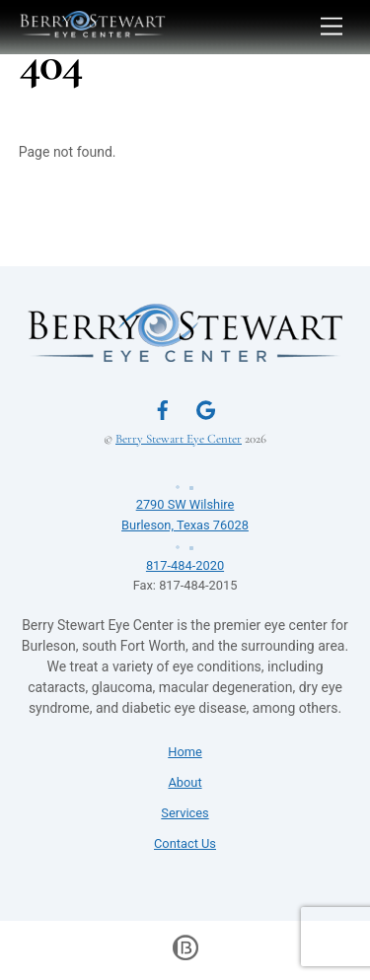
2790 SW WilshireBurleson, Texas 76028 (185, 504)
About (185, 782)
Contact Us (185, 843)
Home (185, 752)
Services (185, 813)
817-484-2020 (185, 554)
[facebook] (163, 408)
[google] (206, 408)
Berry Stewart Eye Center (179, 439)
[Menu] (332, 27)
